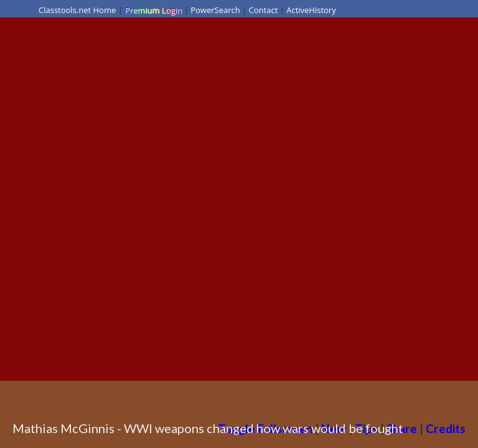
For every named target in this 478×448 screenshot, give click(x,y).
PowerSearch (215, 10)
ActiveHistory (311, 10)
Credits (446, 428)
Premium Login (153, 10)
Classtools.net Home (77, 10)
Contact (264, 10)
